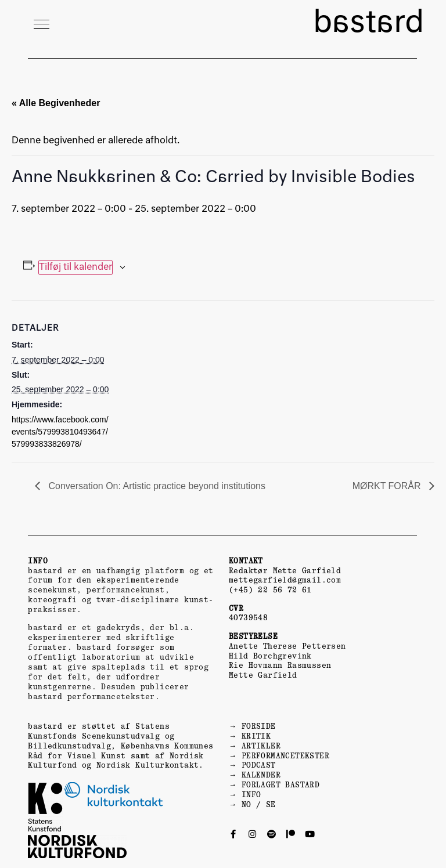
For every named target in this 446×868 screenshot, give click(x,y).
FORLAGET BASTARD (280, 785)
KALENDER (261, 775)
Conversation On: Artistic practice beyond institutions (156, 486)
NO (247, 804)
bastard (368, 24)
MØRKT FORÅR (388, 486)
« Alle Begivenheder (56, 103)
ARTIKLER (261, 746)
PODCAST (259, 765)
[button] (41, 24)
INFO (251, 795)
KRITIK (256, 736)
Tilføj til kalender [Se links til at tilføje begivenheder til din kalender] (75, 267)
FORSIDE (259, 726)
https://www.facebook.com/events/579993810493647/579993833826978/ (60, 432)
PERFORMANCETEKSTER (285, 756)
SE (271, 804)
